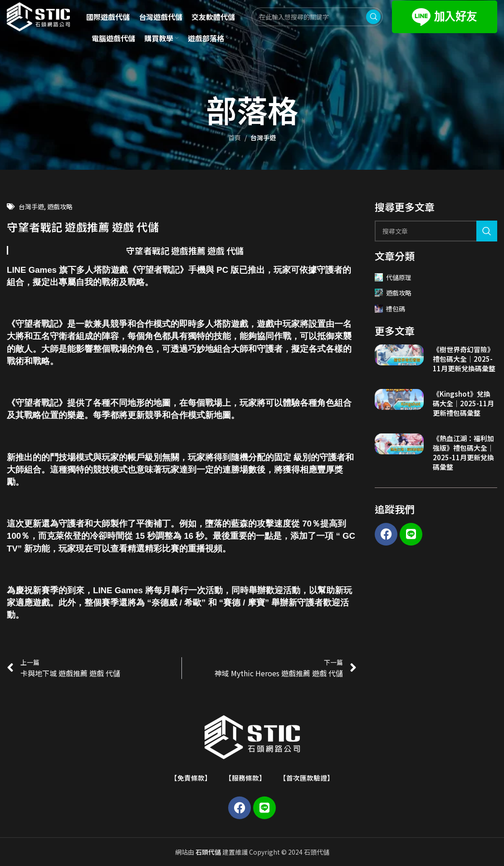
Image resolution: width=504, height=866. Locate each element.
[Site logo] (46, 20)
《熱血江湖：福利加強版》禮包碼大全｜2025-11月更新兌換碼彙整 (463, 453)
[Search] (436, 231)
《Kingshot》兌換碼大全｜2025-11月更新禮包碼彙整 (463, 403)
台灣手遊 (263, 138)
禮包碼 (390, 309)
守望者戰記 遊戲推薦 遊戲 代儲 (185, 250)
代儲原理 (393, 277)
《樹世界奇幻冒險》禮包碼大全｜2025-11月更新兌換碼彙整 (464, 359)
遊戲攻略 (60, 207)
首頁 (235, 138)
